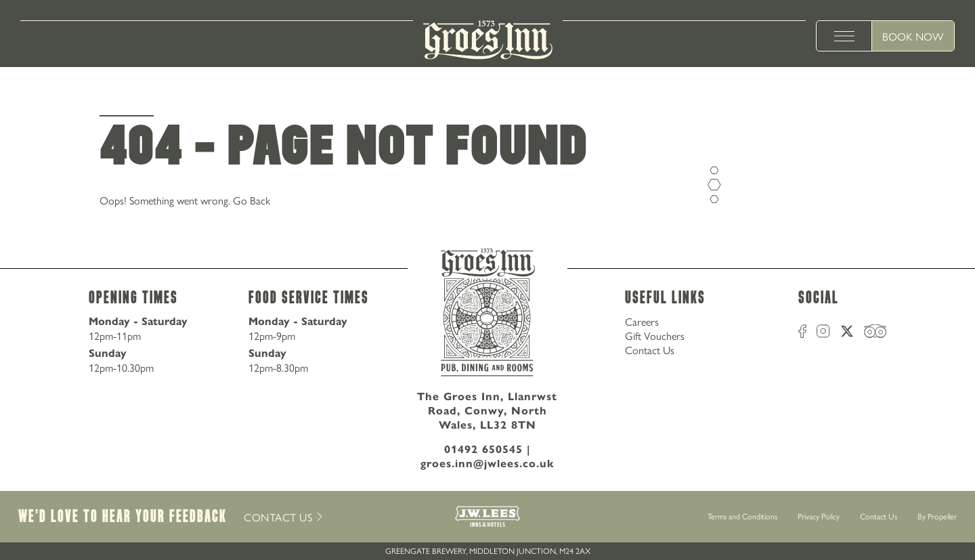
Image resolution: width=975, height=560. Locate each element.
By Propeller (937, 516)
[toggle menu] (844, 36)
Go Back (252, 200)
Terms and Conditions (742, 516)
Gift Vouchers (655, 336)
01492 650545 (483, 449)
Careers (642, 321)
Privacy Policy (819, 516)
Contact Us (650, 350)
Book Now (913, 36)
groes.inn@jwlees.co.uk (487, 464)
